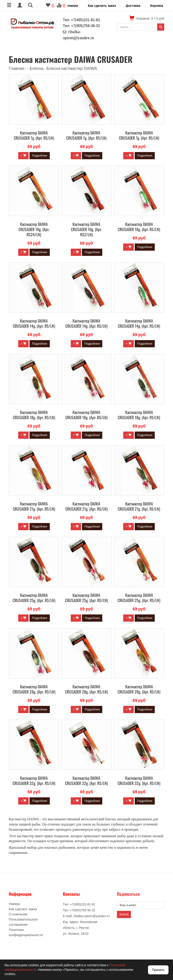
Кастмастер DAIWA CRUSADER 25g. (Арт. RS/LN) (34, 598)
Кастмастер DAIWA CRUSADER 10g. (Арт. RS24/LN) (34, 229)
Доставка (133, 6)
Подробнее (40, 156)
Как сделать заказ (102, 6)
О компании (69, 6)
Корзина (157, 6)
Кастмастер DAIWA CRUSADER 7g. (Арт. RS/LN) (34, 135)
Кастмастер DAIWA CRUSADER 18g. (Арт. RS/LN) (34, 415)
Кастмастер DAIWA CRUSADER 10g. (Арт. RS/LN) (139, 227)
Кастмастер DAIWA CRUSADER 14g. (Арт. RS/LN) (34, 323)
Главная (17, 68)
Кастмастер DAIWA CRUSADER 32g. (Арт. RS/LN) (34, 781)
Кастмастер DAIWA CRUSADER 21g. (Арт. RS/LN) (34, 506)
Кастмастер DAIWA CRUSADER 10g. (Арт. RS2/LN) (86, 229)
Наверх (15, 904)
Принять (158, 970)
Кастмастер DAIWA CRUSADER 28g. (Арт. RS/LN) (34, 689)
